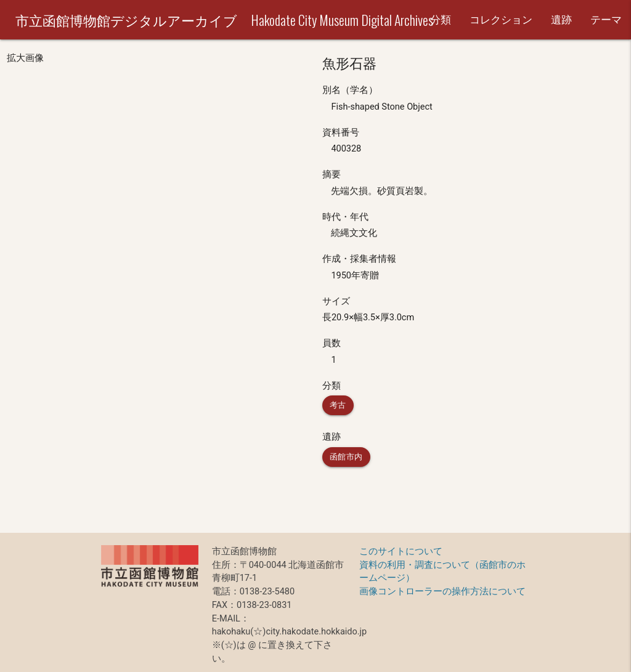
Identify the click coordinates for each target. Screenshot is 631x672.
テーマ (606, 20)
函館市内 (346, 457)
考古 (338, 405)
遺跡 (561, 20)
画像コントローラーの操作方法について (442, 592)
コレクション (501, 20)
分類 (441, 20)
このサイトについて (401, 552)
